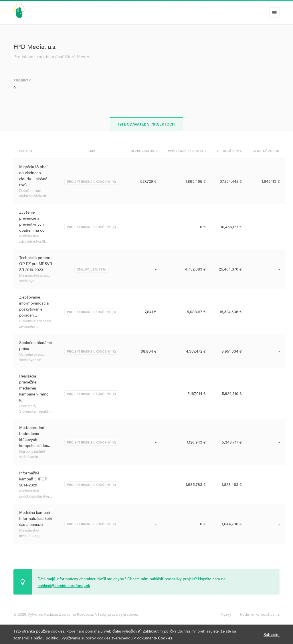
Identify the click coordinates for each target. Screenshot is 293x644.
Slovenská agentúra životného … (35, 324)
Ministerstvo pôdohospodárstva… (36, 493)
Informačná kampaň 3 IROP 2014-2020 (33, 479)
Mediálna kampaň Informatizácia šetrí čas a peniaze (36, 518)
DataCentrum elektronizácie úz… (34, 193)
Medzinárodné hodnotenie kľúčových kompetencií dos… (35, 436)
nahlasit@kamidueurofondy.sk (64, 585)
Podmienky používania (260, 614)
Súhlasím (272, 634)
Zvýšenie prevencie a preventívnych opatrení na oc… (33, 221)
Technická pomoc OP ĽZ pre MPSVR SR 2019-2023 (36, 263)
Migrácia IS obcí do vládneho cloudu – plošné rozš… (33, 175)
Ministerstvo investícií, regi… (32, 533)
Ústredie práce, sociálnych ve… (32, 357)
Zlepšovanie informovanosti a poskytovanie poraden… (34, 306)
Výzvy (226, 614)
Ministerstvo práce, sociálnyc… (35, 278)
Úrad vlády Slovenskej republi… (35, 409)
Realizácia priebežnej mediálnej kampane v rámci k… (34, 388)
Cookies (165, 638)
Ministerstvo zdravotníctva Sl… (34, 239)
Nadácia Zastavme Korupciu (68, 614)
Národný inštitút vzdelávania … (32, 454)
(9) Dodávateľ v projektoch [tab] (146, 124)
